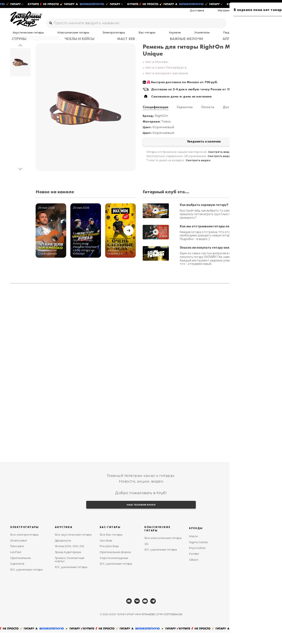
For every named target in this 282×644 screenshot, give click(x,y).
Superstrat (17, 575)
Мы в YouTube (244, 558)
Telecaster (17, 558)
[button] (20, 51)
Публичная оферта (248, 599)
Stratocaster (19, 552)
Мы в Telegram (244, 546)
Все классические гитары (163, 549)
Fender (194, 565)
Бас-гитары (116, 35)
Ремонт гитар (262, 13)
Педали (169, 35)
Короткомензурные (114, 569)
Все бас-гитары (111, 546)
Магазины (241, 13)
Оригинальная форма (115, 564)
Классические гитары (61, 35)
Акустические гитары (26, 35)
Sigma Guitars (198, 554)
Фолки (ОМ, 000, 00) (69, 558)
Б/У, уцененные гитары (26, 581)
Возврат (240, 575)
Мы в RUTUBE (244, 564)
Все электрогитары (24, 546)
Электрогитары (92, 35)
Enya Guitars (197, 560)
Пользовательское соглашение (248, 592)
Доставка (223, 13)
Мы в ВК (240, 552)
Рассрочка (242, 569)
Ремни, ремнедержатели (67, 44)
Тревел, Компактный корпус (70, 571)
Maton (193, 548)
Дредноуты (63, 552)
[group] (86, 113)
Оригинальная (20, 569)
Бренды (196, 540)
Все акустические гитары (73, 546)
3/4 (146, 555)
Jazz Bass (106, 552)
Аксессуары (188, 35)
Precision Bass (109, 558)
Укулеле (134, 35)
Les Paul (16, 564)
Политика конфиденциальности (249, 583)
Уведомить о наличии (174, 148)
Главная (16, 44)
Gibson (194, 571)
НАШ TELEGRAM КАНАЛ (141, 515)
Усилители (152, 35)
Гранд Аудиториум (68, 564)
